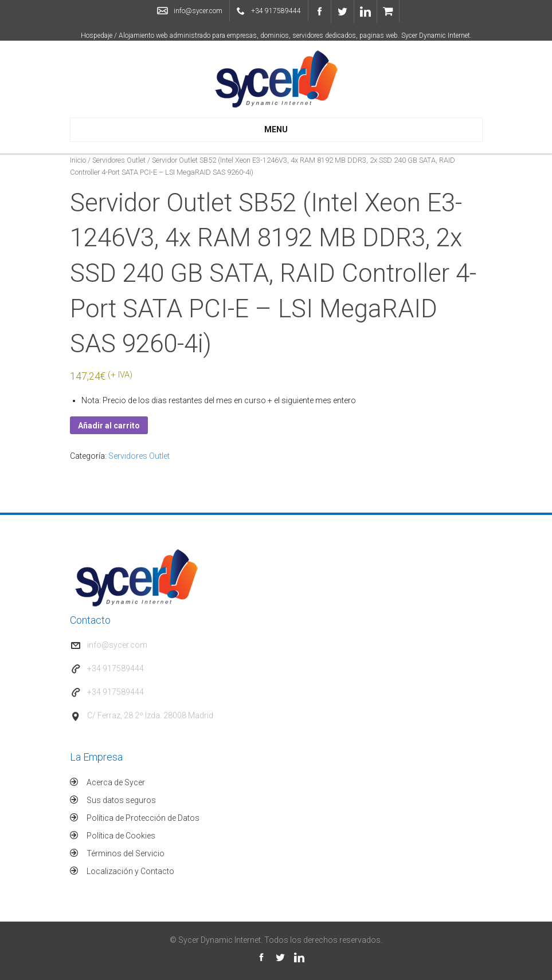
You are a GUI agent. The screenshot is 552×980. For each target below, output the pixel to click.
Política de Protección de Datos (143, 818)
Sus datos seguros (121, 800)
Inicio (78, 160)
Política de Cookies (121, 836)
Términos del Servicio (126, 853)
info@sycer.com (198, 11)
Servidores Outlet (119, 160)
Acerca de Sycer (116, 782)
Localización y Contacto (130, 871)
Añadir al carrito (109, 426)
